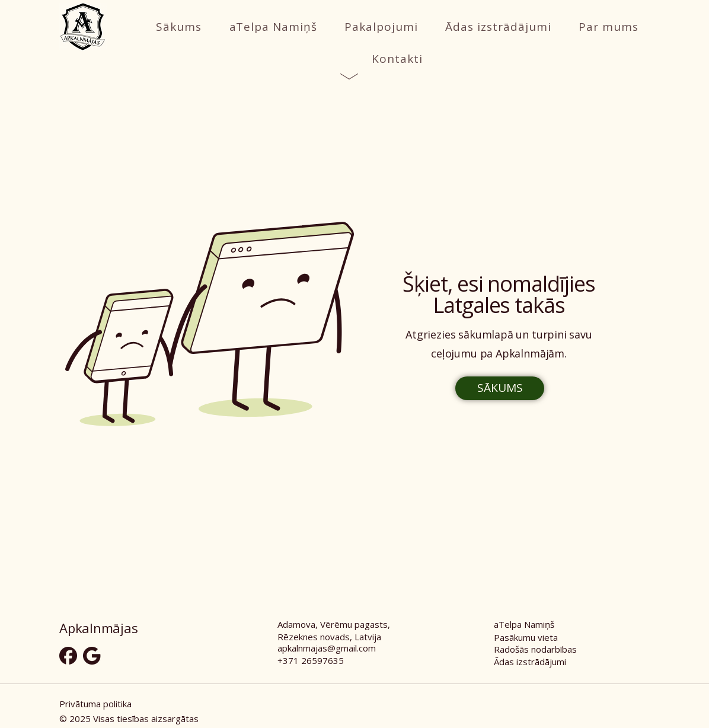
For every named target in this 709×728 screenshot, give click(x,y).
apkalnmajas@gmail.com (327, 648)
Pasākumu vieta (526, 637)
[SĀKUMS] (500, 388)
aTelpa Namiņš (524, 624)
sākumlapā (486, 334)
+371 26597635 (311, 660)
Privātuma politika (95, 704)
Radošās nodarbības (535, 649)
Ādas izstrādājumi (530, 662)
